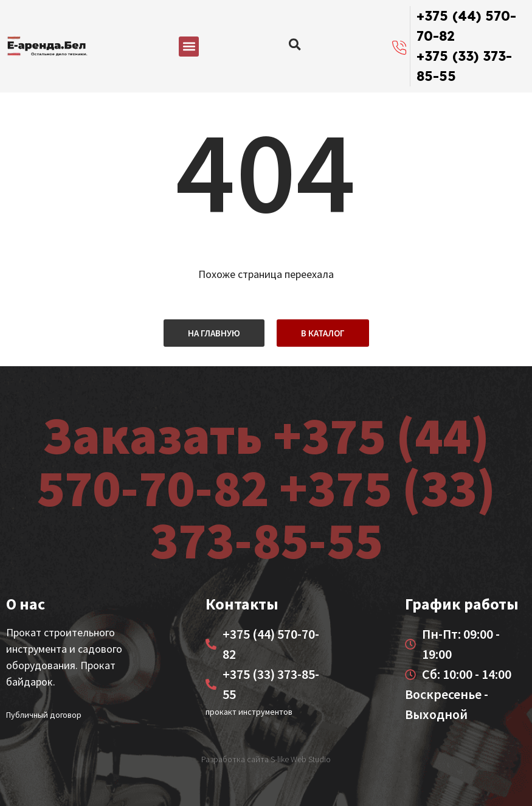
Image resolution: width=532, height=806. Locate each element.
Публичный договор (44, 715)
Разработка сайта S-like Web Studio (266, 759)
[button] (189, 47)
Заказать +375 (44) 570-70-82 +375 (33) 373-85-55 (266, 487)
